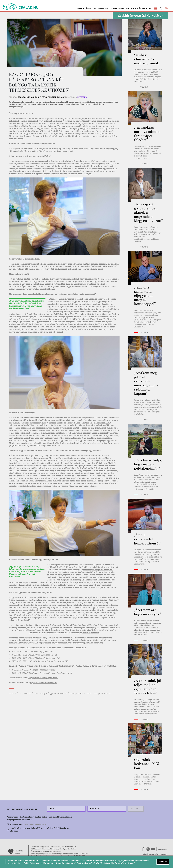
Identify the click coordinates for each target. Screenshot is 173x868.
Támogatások (84, 8)
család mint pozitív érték (99, 693)
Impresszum (162, 849)
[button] (155, 8)
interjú (12, 693)
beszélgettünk (152, 559)
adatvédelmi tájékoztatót (36, 824)
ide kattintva (121, 863)
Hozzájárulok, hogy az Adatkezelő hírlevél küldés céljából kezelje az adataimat (39, 829)
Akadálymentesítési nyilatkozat (155, 854)
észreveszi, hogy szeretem (62, 610)
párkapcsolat (76, 693)
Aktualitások (101, 8)
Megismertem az (28, 824)
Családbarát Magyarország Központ (131, 8)
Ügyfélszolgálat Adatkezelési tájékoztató (46, 851)
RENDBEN (163, 862)
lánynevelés (25, 693)
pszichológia (40, 693)
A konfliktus (64, 582)
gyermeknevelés (58, 693)
